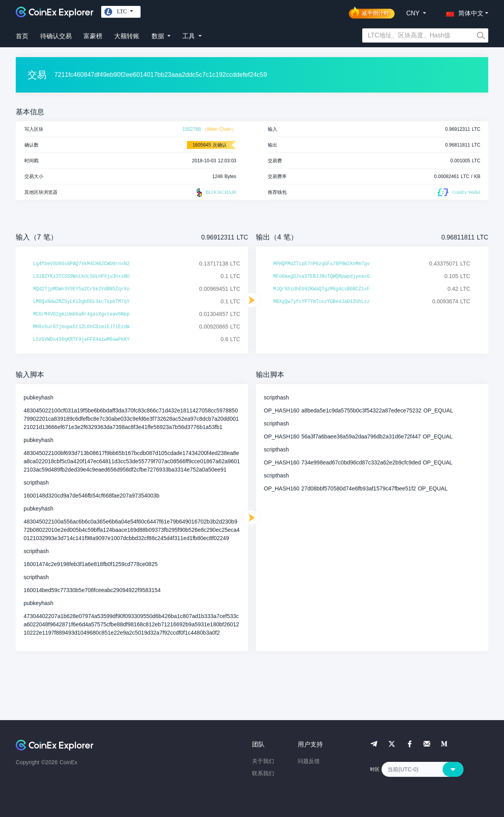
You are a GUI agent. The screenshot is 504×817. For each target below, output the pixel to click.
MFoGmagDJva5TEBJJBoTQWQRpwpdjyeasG (321, 277)
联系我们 (263, 773)
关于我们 (263, 761)
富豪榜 (93, 36)
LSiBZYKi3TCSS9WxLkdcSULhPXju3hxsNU (81, 277)
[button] (463, 12)
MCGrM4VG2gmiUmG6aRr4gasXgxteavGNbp (81, 314)
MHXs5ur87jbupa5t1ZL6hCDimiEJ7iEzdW (81, 327)
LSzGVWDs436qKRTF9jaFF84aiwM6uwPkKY (81, 340)
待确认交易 (56, 36)
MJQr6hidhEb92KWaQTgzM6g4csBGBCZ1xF (321, 289)
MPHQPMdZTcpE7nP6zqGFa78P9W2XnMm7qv (321, 264)
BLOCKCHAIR (215, 193)
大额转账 (127, 36)
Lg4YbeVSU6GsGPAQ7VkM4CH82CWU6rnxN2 (81, 264)
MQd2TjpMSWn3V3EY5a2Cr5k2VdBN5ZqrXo (81, 289)
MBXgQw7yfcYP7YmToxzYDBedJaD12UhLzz (321, 302)
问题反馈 (309, 761)
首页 (22, 36)
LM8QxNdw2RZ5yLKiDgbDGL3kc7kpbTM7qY (81, 302)
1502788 (192, 129)
